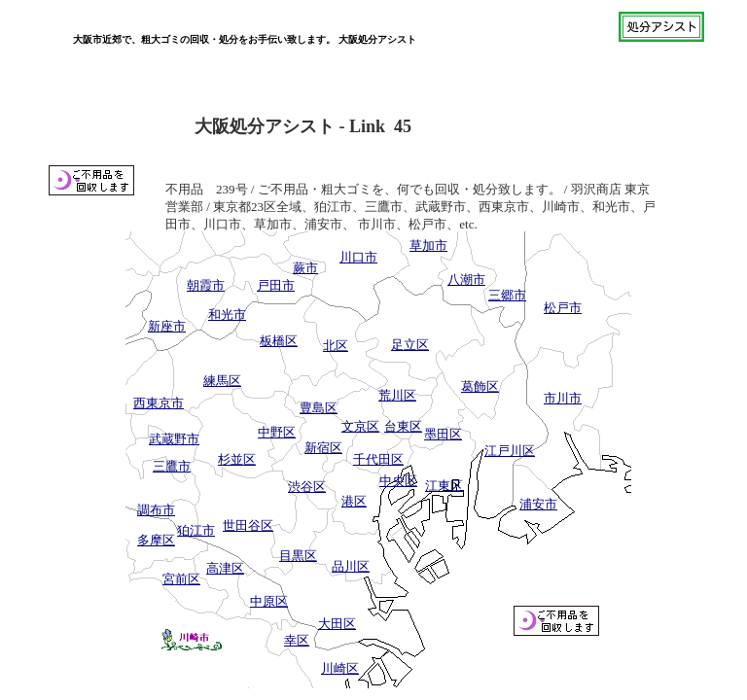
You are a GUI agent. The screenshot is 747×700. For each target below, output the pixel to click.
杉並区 (237, 459)
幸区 (297, 640)
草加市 (428, 245)
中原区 (269, 601)
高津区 (225, 568)
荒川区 (397, 395)
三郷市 (507, 295)
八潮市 (466, 280)
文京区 (360, 426)
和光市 (227, 315)
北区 (336, 346)
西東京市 (159, 403)
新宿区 (323, 448)
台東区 (403, 426)
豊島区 (319, 408)
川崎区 (340, 668)
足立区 (410, 345)
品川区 (351, 566)
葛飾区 (480, 386)
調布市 (156, 510)
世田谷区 (248, 525)
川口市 (358, 257)
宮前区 (181, 579)
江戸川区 (510, 451)
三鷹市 (172, 466)
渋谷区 (307, 487)
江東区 (444, 486)
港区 (354, 501)
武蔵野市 (174, 439)
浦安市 (538, 504)
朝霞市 (206, 285)
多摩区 (156, 540)
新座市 (167, 326)
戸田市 (276, 285)
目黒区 (298, 556)
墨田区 (443, 434)
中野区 (277, 432)
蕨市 (305, 268)
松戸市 (563, 308)
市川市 (563, 398)
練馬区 (222, 381)
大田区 (337, 624)
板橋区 (279, 341)
